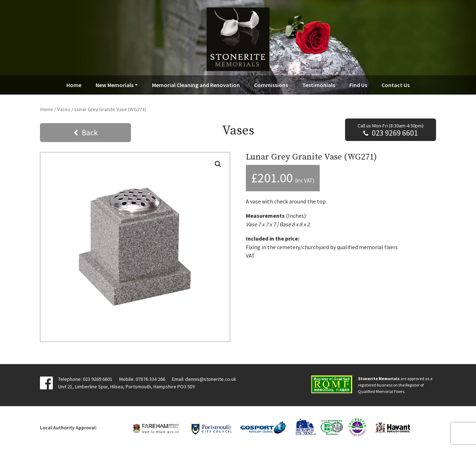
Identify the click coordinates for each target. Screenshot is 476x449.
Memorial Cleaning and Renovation (196, 85)
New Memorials (115, 85)
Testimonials (319, 85)
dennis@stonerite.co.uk (211, 379)
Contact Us (396, 85)
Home (74, 85)
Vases (64, 109)
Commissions (271, 85)
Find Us (358, 85)
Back (90, 132)
